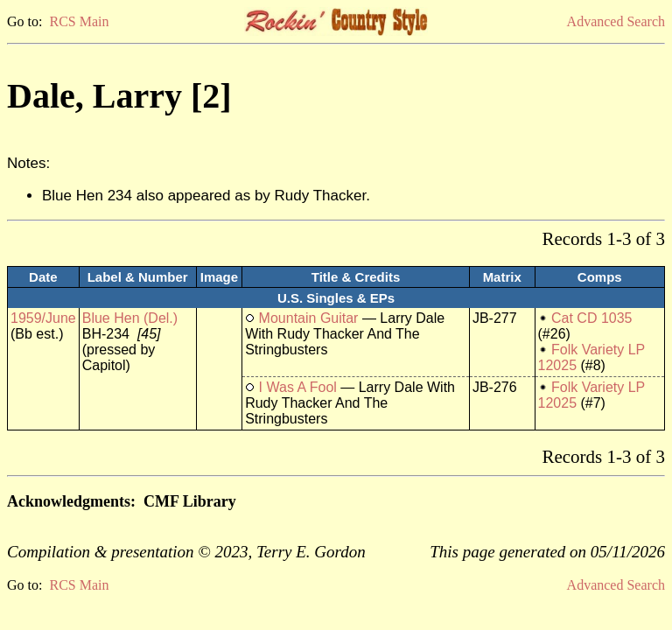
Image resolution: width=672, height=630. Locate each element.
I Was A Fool (298, 387)
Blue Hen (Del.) (130, 318)
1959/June (43, 318)
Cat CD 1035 (592, 318)
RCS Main (79, 21)
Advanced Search (616, 21)
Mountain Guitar (309, 318)
